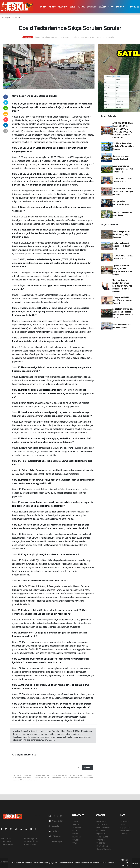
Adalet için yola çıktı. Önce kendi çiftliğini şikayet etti (122, 234)
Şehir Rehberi (102, 846)
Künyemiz (55, 836)
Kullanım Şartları (31, 838)
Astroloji (124, 834)
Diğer (119, 7)
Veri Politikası (7, 845)
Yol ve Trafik (102, 825)
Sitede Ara (125, 822)
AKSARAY (63, 7)
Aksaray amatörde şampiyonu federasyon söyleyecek (123, 169)
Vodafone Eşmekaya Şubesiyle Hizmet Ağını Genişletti (123, 192)
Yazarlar (54, 826)
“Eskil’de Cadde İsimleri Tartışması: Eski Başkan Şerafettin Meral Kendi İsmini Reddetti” (122, 286)
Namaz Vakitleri (103, 828)
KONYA (81, 7)
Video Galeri (56, 821)
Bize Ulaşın (55, 841)
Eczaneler (101, 831)
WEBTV (52, 7)
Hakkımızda (6, 838)
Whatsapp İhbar (31, 841)
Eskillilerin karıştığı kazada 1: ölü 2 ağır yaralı (121, 246)
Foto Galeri (56, 816)
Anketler (124, 825)
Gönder (87, 767)
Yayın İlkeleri (7, 841)
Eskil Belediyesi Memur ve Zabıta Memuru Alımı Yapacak (123, 146)
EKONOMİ (92, 7)
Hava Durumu (102, 822)
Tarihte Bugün (102, 837)
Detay (125, 860)
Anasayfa (6, 17)
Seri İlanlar (101, 843)
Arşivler (54, 831)
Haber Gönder (30, 845)
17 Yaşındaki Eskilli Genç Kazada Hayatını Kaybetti (122, 300)
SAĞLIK (102, 7)
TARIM (43, 7)
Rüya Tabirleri (126, 831)
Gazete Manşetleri (104, 849)
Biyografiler (125, 828)
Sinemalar (101, 840)
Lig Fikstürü (101, 834)
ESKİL (72, 7)
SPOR (111, 7)
